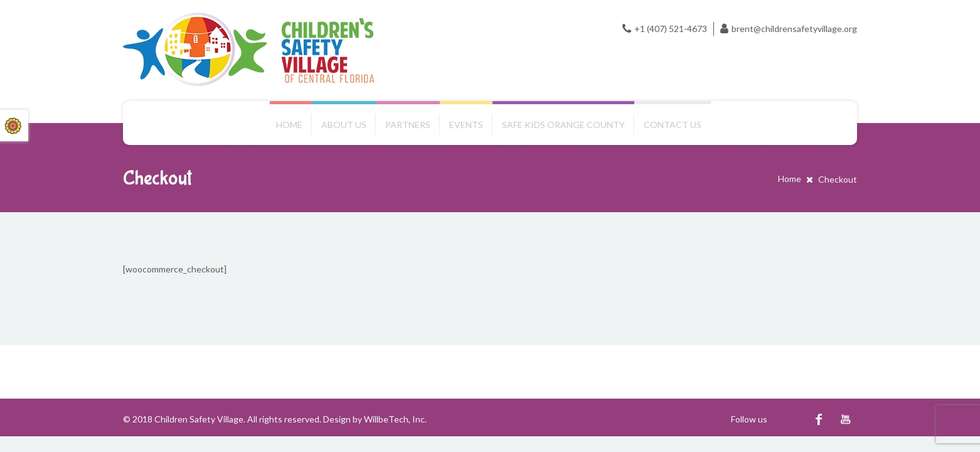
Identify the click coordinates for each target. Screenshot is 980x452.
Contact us (673, 125)
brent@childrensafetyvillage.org (794, 29)
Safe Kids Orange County (563, 125)
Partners (408, 125)
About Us (344, 125)
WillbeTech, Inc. (395, 419)
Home (289, 125)
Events (466, 125)
